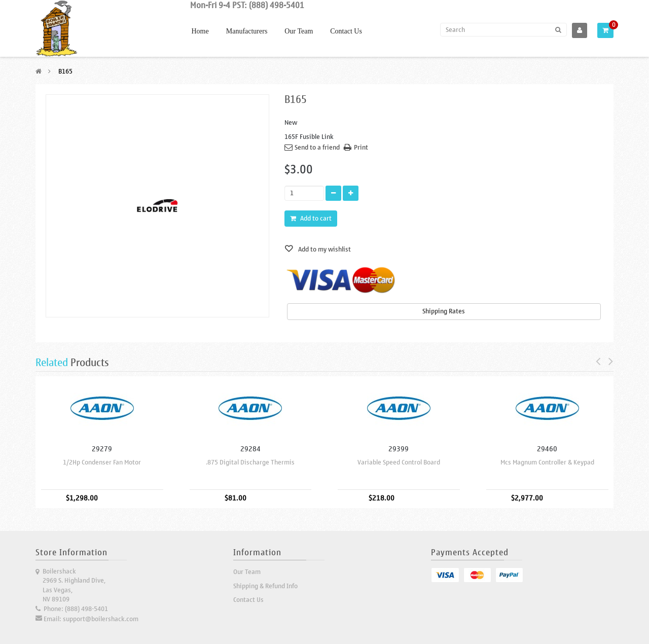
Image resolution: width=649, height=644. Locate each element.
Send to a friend (317, 148)
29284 (250, 449)
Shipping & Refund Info (265, 586)
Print (361, 148)
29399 (399, 449)
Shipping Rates (444, 311)
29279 (102, 449)
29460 (547, 449)
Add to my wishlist (324, 249)
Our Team (299, 31)
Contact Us (346, 31)
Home (200, 31)
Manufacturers (247, 31)
